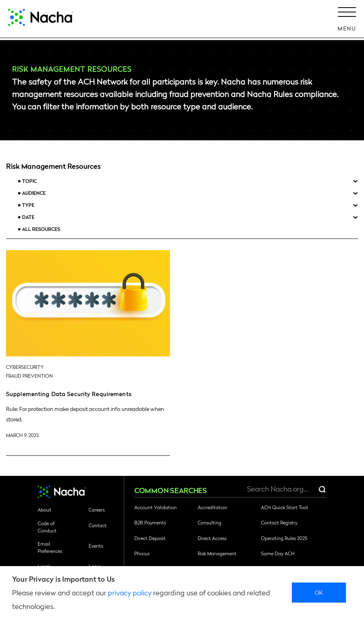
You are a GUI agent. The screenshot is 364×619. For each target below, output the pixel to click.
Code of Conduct (47, 527)
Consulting (209, 522)
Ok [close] (319, 592)
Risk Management (217, 553)
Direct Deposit (150, 538)
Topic (29, 181)
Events (96, 546)
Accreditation (212, 507)
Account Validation (156, 507)
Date (28, 217)
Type (28, 205)
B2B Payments (150, 522)
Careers (97, 510)
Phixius (142, 553)
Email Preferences (50, 547)
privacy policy (130, 592)
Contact (98, 525)
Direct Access (212, 538)
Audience (34, 193)
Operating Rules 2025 (284, 538)
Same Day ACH (278, 553)
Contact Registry (279, 522)
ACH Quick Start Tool (284, 507)
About (44, 510)
